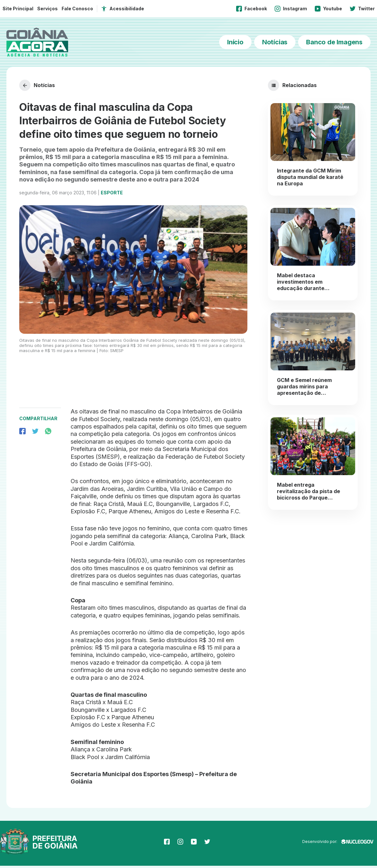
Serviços (47, 9)
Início (235, 42)
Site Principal (18, 9)
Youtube (328, 9)
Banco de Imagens (334, 42)
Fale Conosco (77, 9)
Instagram (291, 9)
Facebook (252, 9)
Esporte (112, 195)
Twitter (362, 9)
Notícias (275, 42)
